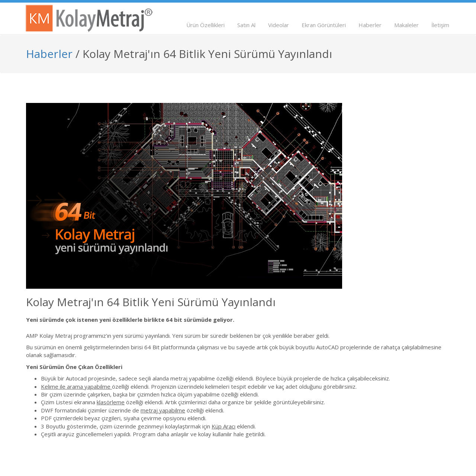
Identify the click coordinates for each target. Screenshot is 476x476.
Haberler (370, 25)
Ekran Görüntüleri (324, 25)
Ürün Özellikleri (205, 25)
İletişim (440, 25)
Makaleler (406, 25)
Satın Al (246, 25)
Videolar (279, 25)
